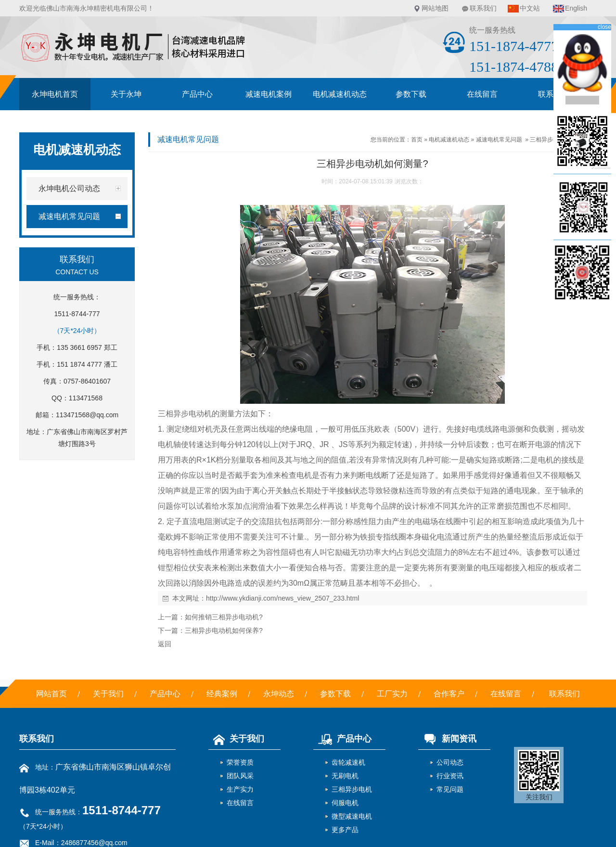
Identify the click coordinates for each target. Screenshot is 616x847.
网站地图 (435, 8)
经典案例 (222, 694)
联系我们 (483, 8)
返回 (165, 644)
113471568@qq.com (87, 415)
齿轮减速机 (348, 762)
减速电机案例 (269, 94)
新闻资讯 (447, 739)
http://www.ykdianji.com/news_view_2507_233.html (282, 598)
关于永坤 (126, 94)
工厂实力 (392, 694)
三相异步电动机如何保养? (224, 630)
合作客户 (449, 694)
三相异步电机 (352, 789)
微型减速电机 (352, 816)
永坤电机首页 (55, 94)
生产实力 (240, 789)
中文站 (530, 8)
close (604, 27)
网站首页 (51, 694)
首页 (417, 140)
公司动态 (450, 762)
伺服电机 (345, 803)
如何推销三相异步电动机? (224, 617)
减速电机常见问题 (499, 140)
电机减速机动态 (340, 94)
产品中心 (197, 94)
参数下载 (411, 94)
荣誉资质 (240, 762)
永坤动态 (279, 694)
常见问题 (450, 789)
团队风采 (240, 776)
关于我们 (108, 694)
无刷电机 (345, 776)
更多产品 (345, 830)
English (576, 8)
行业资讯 (450, 776)
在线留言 (482, 94)
